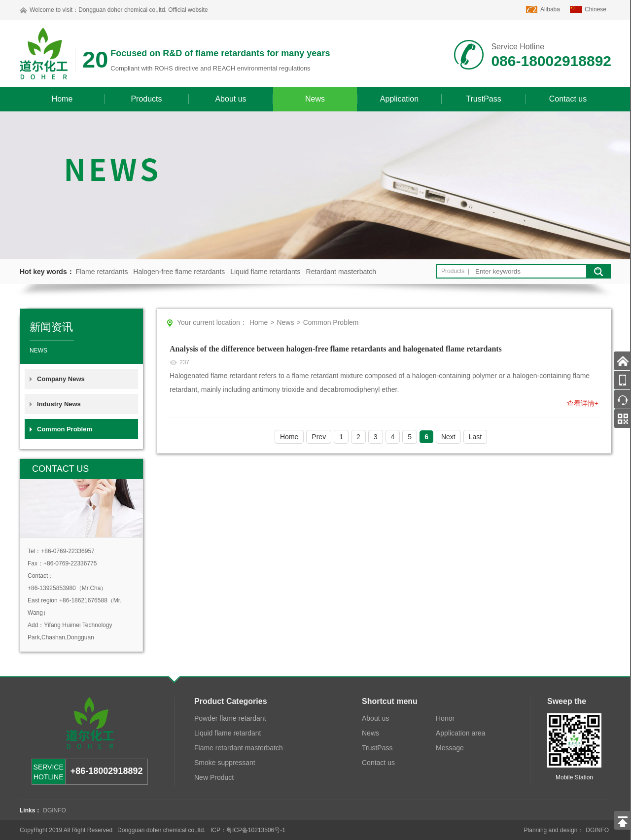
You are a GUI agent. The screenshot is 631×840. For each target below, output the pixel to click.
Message (450, 748)
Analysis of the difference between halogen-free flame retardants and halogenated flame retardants (336, 349)
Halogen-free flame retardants (179, 272)
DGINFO (54, 810)
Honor (445, 718)
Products (146, 99)
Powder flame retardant (230, 718)
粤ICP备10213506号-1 (256, 830)
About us (230, 99)
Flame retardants (102, 272)
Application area (460, 733)
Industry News (59, 404)
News (315, 99)
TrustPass (483, 99)
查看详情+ (583, 403)
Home (62, 99)
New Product (214, 777)
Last (475, 437)
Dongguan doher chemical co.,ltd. (123, 10)
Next (448, 437)
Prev (319, 437)
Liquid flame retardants (265, 272)
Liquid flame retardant (228, 733)
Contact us (568, 99)
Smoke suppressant (225, 763)
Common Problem (65, 429)
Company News (61, 379)
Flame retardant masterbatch (239, 748)
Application (399, 99)
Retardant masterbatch (341, 272)
